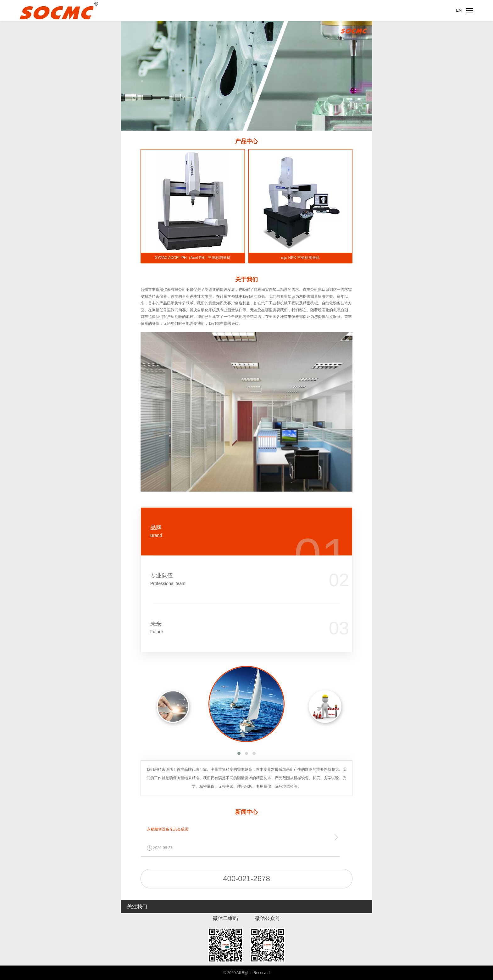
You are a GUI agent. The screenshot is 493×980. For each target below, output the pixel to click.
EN (459, 10)
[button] (239, 753)
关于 (246, 279)
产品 (246, 141)
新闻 (246, 812)
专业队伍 (228, 580)
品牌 (228, 531)
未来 (228, 628)
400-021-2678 (246, 879)
